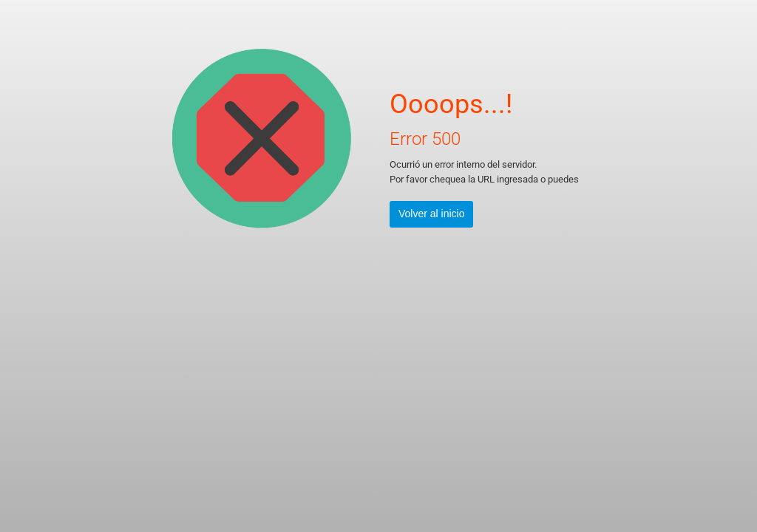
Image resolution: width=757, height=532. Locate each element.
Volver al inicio (432, 214)
